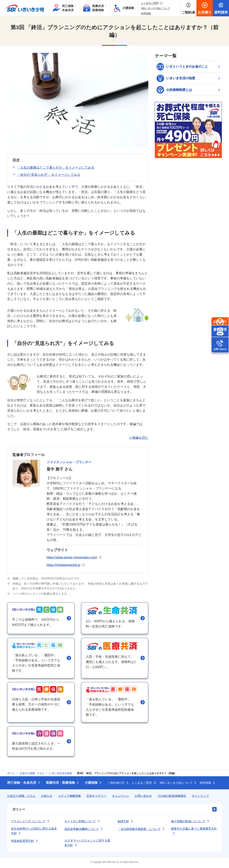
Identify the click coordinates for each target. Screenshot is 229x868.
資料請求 (220, 346)
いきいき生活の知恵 (176, 78)
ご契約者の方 (116, 784)
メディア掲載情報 (69, 797)
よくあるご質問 (152, 3)
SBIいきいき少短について (156, 8)
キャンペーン (121, 797)
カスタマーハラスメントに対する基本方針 (87, 844)
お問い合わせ (220, 364)
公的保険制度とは (174, 90)
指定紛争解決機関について (82, 830)
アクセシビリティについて (28, 822)
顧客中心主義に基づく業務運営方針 (194, 830)
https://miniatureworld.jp (66, 565)
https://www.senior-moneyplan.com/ (74, 557)
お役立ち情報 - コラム (21, 797)
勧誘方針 (123, 822)
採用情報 (146, 13)
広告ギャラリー (96, 797)
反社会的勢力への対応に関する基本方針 (34, 832)
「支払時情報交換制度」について (139, 830)
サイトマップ (200, 797)
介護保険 (91, 784)
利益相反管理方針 (23, 842)
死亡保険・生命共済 (22, 784)
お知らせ (47, 797)
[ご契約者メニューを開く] (188, 8)
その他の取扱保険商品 (172, 797)
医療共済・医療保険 (60, 784)
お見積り (220, 329)
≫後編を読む (139, 438)
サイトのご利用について (80, 822)
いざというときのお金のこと (182, 67)
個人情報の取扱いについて (188, 822)
